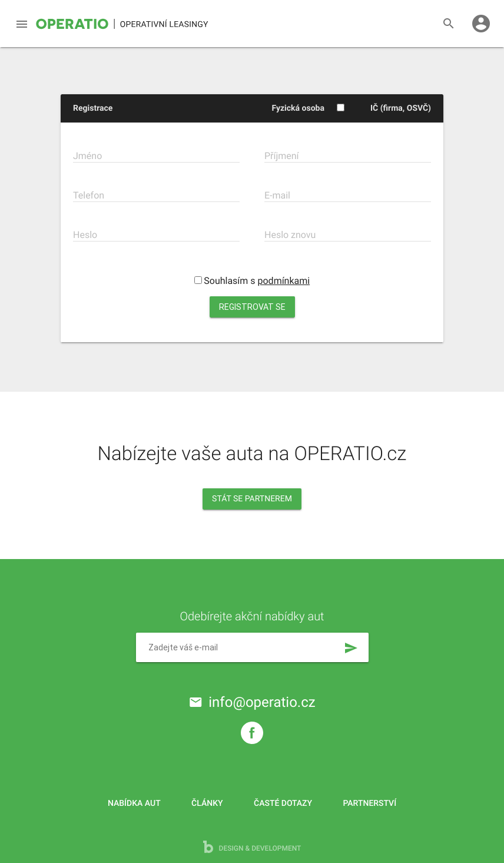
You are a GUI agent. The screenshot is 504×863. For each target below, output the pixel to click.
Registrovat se (252, 307)
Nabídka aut (134, 804)
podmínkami (284, 281)
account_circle (481, 24)
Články (207, 804)
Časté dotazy (283, 804)
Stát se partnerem (252, 499)
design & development (252, 847)
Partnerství (370, 804)
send (351, 648)
